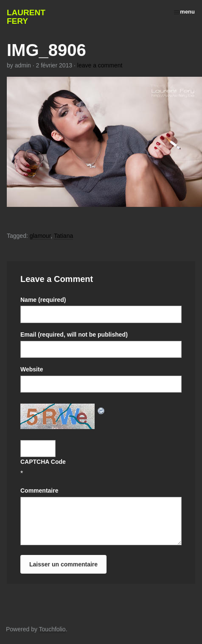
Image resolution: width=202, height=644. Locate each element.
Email (74, 335)
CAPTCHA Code (43, 462)
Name (43, 300)
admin (23, 65)
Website (32, 369)
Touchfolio (52, 629)
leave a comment (100, 65)
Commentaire (39, 491)
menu (184, 12)
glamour (40, 236)
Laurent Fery (26, 17)
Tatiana (63, 236)
